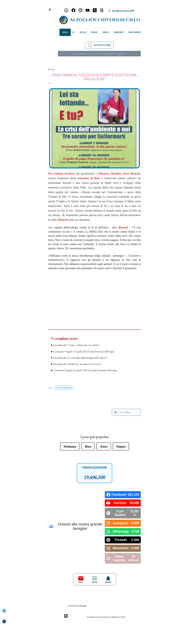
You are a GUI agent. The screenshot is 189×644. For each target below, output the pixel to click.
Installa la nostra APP (121, 11)
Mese (88, 446)
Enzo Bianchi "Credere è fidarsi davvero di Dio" (76, 345)
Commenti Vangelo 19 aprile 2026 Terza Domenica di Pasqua (84, 352)
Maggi (108, 32)
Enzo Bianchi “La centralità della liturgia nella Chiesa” (80, 358)
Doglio (97, 32)
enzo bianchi (64, 388)
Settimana (70, 446)
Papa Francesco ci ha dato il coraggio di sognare (99, 54)
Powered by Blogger (75, 616)
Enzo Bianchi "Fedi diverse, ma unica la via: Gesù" (77, 364)
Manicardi (121, 32)
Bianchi (63, 220)
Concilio (73, 32)
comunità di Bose (89, 178)
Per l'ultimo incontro (62, 174)
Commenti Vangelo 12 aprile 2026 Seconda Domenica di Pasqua (85, 370)
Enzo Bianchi (132, 174)
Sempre (121, 446)
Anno (104, 446)
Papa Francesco (139, 32)
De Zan (86, 32)
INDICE (65, 32)
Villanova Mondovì (110, 174)
